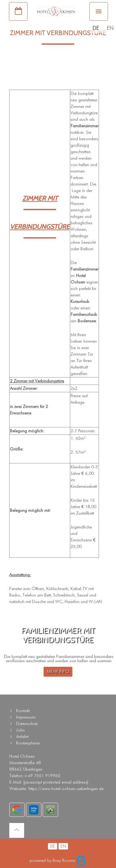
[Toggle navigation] (99, 11)
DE (96, 28)
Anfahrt (22, 736)
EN (110, 28)
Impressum (26, 717)
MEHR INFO (58, 671)
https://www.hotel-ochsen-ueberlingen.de (66, 789)
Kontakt (23, 711)
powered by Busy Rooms (58, 860)
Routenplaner (28, 743)
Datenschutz (27, 723)
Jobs (20, 730)
